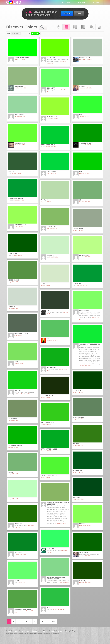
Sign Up (67, 13)
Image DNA (100, 27)
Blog (45, 631)
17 (47, 621)
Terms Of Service (56, 631)
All (58, 27)
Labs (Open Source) (22, 631)
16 (42, 621)
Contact (9, 631)
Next (53, 621)
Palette (75, 27)
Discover (82, 2)
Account (96, 2)
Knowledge (36, 631)
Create (67, 2)
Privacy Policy (70, 631)
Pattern (91, 27)
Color (67, 27)
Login (79, 13)
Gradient (83, 27)
